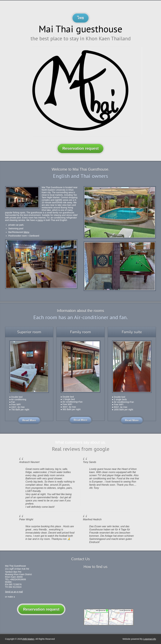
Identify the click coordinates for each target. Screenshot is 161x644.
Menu (26, 232)
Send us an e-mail (14, 592)
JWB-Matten (28, 639)
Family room (80, 332)
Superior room (29, 332)
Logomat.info (150, 639)
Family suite (132, 332)
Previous (17, 94)
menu (40, 220)
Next (144, 94)
